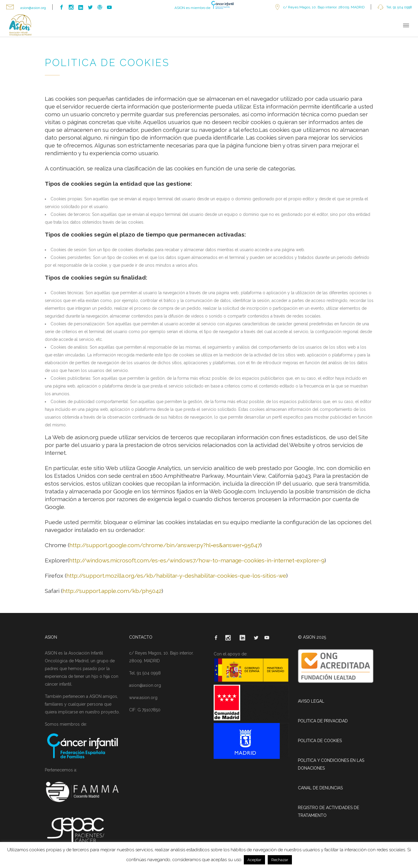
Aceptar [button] (254, 860)
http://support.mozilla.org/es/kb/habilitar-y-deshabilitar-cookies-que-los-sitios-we (176, 576)
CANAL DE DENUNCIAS (320, 788)
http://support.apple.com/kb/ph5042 (112, 591)
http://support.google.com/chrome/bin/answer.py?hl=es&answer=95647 (165, 545)
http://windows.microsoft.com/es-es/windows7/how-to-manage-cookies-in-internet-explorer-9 (197, 560)
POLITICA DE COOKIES (320, 741)
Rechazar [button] (280, 860)
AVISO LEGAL (311, 701)
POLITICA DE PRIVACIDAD (323, 721)
